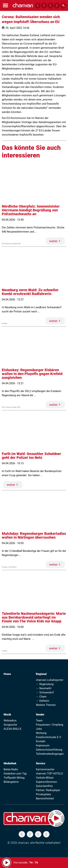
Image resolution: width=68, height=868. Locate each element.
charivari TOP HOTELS (49, 774)
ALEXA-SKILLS (12, 729)
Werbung (41, 733)
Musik (7, 715)
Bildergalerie (11, 782)
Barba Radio (11, 769)
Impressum (43, 745)
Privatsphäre (43, 794)
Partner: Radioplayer (48, 790)
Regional (41, 674)
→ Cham (41, 697)
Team (39, 720)
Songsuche (10, 725)
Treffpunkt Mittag (14, 778)
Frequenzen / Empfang (50, 725)
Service (41, 763)
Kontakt (41, 741)
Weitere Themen (46, 705)
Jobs (39, 729)
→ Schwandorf (45, 692)
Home (7, 674)
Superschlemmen (46, 782)
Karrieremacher (45, 769)
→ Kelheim (43, 701)
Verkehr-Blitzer (45, 778)
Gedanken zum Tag (15, 774)
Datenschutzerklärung (49, 750)
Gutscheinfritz (44, 786)
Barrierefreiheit (45, 799)
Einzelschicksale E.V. (49, 737)
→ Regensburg (45, 684)
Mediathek (10, 763)
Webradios (10, 720)
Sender (40, 715)
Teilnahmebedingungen (50, 754)
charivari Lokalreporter (50, 680)
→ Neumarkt (44, 688)
